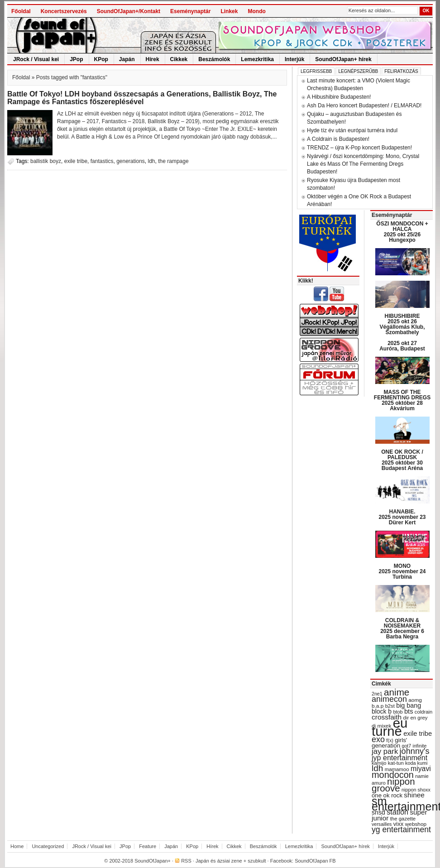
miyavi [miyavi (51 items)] (421, 769)
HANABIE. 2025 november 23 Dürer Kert (402, 517)
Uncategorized (48, 846)
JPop (76, 59)
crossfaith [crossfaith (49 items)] (387, 717)
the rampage (173, 161)
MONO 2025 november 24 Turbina (402, 571)
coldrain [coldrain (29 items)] (423, 712)
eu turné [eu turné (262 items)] (390, 727)
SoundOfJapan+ (153, 861)
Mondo (256, 11)
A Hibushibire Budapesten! (339, 97)
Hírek (153, 59)
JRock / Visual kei (36, 59)
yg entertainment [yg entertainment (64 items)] (401, 830)
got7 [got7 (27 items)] (406, 746)
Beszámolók (214, 59)
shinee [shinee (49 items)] (414, 795)
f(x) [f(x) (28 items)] (390, 740)
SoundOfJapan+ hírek (343, 59)
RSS (186, 861)
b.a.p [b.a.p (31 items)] (378, 706)
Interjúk (294, 59)
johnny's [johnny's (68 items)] (415, 751)
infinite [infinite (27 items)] (420, 746)
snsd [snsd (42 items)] (378, 812)
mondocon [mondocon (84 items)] (393, 775)
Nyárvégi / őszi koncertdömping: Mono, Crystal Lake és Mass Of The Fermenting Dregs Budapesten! (363, 164)
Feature (148, 846)
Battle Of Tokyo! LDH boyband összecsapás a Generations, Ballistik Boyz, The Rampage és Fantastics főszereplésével (142, 98)
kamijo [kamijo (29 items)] (379, 763)
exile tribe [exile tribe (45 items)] (418, 734)
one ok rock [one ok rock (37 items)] (387, 795)
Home (17, 846)
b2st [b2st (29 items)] (390, 706)
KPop (101, 59)
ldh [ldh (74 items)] (377, 768)
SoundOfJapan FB (315, 861)
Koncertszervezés (64, 11)
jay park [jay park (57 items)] (385, 751)
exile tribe (76, 161)
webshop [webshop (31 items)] (416, 824)
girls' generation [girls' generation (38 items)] (389, 743)
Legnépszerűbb (358, 71)
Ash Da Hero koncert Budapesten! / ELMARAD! (364, 106)
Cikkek (179, 59)
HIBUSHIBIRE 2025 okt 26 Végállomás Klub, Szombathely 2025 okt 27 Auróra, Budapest (402, 332)
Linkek (229, 11)
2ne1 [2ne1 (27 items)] (377, 694)
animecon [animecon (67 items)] (389, 699)
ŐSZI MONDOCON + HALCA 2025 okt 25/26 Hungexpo (402, 232)
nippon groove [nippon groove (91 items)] (393, 785)
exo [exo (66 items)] (378, 739)
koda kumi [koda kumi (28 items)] (416, 763)
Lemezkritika (257, 59)
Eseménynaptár (190, 11)
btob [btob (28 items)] (398, 712)
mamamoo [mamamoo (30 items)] (397, 769)
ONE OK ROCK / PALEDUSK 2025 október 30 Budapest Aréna (402, 460)
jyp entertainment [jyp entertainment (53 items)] (399, 758)
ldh (152, 161)
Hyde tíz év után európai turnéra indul (352, 130)
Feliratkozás (401, 71)
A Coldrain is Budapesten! (338, 139)
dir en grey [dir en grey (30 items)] (416, 718)
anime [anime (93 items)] (397, 692)
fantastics (102, 161)
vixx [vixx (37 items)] (399, 824)
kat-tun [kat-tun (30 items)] (396, 763)
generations (131, 161)
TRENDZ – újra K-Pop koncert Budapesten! (359, 148)
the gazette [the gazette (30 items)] (403, 819)
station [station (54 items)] (397, 812)
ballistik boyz (46, 161)
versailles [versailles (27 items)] (382, 824)
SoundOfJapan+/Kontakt (129, 11)
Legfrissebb (316, 71)
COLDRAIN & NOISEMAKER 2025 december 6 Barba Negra (402, 628)
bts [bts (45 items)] (409, 711)
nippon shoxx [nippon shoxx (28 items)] (416, 790)
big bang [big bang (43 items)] (409, 705)
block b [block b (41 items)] (382, 711)
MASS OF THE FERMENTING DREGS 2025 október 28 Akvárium (402, 400)
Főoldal (21, 11)
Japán (127, 59)
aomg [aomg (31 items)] (415, 700)
